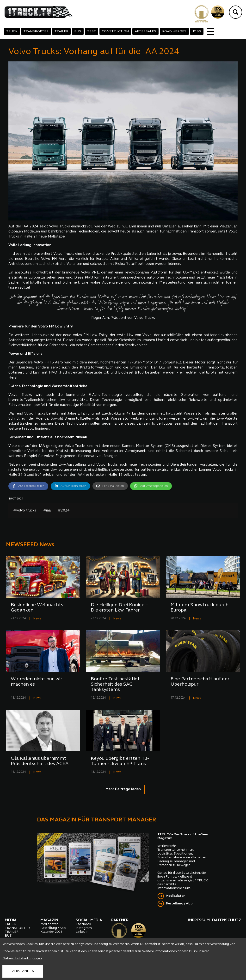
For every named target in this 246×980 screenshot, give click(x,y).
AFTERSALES (145, 32)
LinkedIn (82, 932)
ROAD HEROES (174, 32)
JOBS (197, 32)
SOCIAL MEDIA (89, 920)
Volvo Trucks (59, 227)
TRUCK (12, 32)
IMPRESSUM (199, 920)
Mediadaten (176, 896)
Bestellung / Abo (179, 904)
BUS (78, 32)
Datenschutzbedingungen (22, 959)
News (37, 619)
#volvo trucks (25, 511)
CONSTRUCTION (115, 32)
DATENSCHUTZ (227, 920)
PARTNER (120, 920)
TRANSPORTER (36, 32)
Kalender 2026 (51, 932)
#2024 (64, 511)
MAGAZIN (49, 920)
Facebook (83, 924)
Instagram (84, 928)
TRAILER (61, 32)
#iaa (47, 511)
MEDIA (11, 920)
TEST (92, 32)
